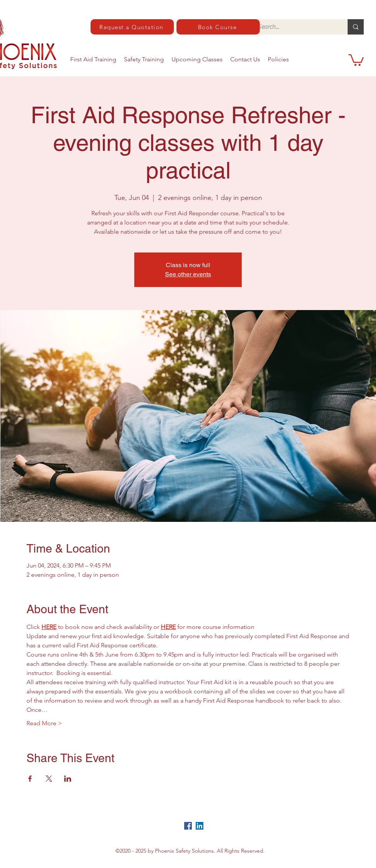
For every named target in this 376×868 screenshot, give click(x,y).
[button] (356, 59)
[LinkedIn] (200, 826)
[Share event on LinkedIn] (68, 779)
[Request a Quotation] (132, 27)
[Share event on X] (49, 779)
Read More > (44, 723)
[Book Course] (218, 27)
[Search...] (295, 27)
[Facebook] (188, 826)
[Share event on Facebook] (30, 779)
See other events (188, 274)
